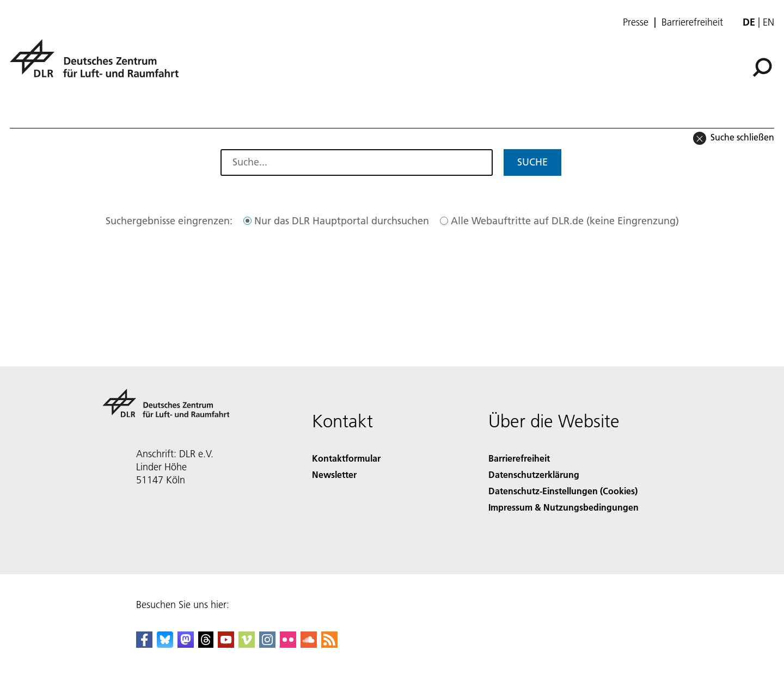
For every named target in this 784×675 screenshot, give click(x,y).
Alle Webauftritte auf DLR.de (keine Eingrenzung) (565, 221)
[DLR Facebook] (144, 644)
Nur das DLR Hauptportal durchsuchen (342, 221)
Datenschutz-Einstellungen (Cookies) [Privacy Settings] (563, 491)
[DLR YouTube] (226, 644)
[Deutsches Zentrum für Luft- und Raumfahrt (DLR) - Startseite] (99, 65)
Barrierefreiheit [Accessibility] (519, 458)
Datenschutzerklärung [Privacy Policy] (534, 474)
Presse (636, 22)
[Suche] (762, 67)
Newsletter (334, 474)
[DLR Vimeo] (247, 644)
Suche (532, 162)
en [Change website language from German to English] (768, 22)
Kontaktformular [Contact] (346, 458)
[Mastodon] (186, 644)
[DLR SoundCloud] (309, 644)
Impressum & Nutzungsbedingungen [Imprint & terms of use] (563, 507)
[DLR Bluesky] (165, 644)
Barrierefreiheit (692, 22)
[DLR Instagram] (267, 644)
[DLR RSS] (329, 644)
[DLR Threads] (206, 644)
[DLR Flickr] (288, 644)
